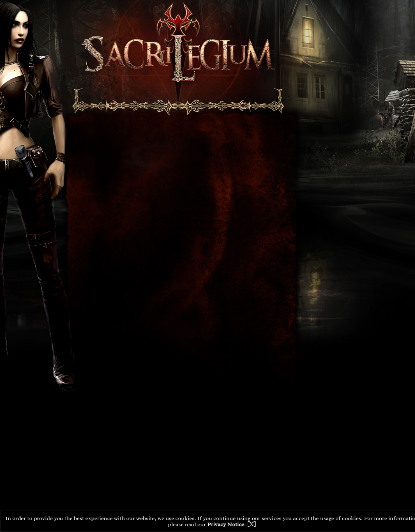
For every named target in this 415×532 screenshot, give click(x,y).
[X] (252, 524)
